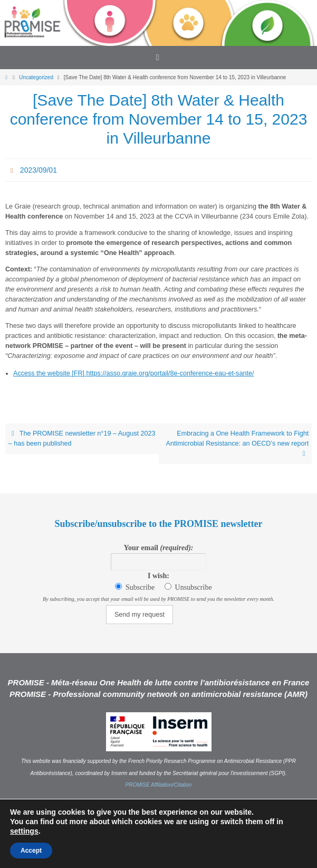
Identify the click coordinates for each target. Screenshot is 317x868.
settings (24, 831)
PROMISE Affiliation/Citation (159, 785)
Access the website (42, 373)
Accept (31, 851)
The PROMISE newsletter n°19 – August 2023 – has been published (82, 438)
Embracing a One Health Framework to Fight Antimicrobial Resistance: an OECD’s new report (238, 444)
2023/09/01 (39, 170)
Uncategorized (36, 77)
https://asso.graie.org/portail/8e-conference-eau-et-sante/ (170, 373)
